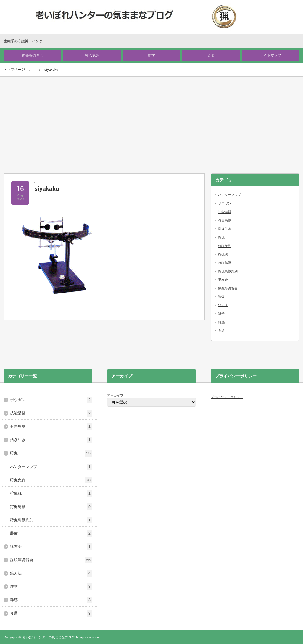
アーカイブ (115, 395)
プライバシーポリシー (227, 397)
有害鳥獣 (225, 220)
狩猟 (221, 237)
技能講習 (225, 212)
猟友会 (223, 280)
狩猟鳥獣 (225, 263)
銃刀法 (223, 305)
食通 (221, 330)
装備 (221, 297)
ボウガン (225, 203)
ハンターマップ (229, 195)
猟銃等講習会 (33, 55)
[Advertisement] (151, 122)
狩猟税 (223, 254)
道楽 (211, 55)
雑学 (151, 55)
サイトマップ (270, 55)
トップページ (14, 70)
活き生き (225, 229)
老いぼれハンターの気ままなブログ (49, 637)
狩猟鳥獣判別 (228, 271)
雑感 (221, 322)
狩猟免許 (92, 55)
